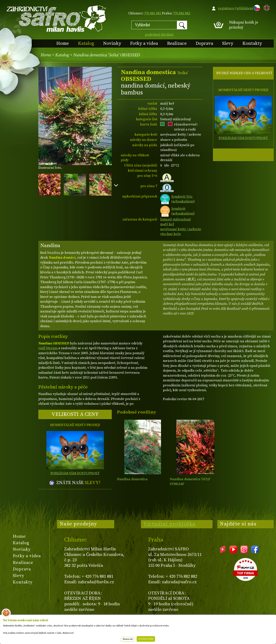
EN (266, 7)
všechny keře (171, 234)
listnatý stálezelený (176, 219)
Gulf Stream (48, 348)
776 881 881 (153, 13)
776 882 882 (182, 13)
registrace (226, 8)
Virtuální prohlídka (169, 524)
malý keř (167, 224)
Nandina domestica (132, 479)
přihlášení (245, 8)
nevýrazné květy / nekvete (181, 229)
